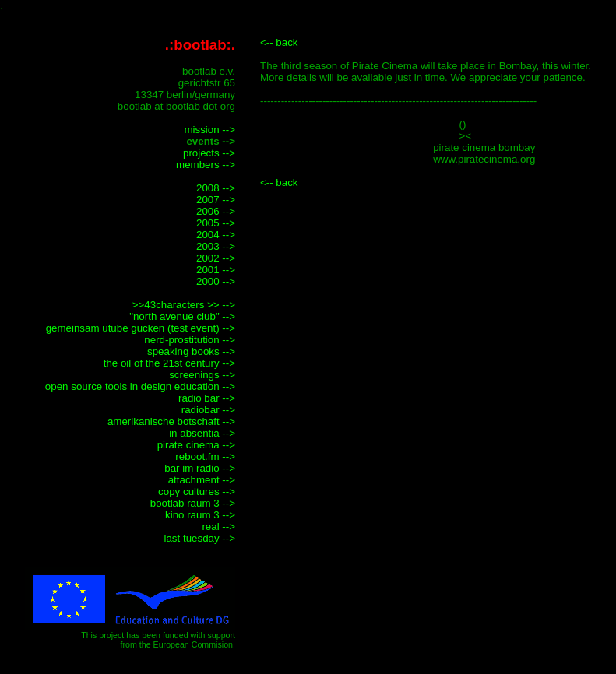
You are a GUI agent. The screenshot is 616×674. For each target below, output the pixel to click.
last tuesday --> (200, 538)
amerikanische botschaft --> (171, 421)
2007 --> (216, 200)
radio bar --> (207, 398)
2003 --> (216, 246)
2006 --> (216, 211)
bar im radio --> (200, 468)
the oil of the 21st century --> (169, 363)
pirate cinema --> (196, 445)
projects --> (209, 153)
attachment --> (202, 480)
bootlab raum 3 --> (193, 503)
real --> (218, 527)
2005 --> (216, 223)
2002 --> (216, 258)
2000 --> (216, 281)
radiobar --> (208, 410)
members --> (206, 165)
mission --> (209, 130)
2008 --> (216, 188)
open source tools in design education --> (140, 386)
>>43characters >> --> (184, 305)
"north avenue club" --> (182, 316)
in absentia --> (202, 433)
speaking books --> (191, 351)
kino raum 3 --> (200, 515)
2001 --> (216, 270)
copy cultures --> (197, 491)
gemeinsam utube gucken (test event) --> (141, 328)
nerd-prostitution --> (190, 340)
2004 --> (216, 235)
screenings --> (202, 375)
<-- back (279, 42)
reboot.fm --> (205, 456)
